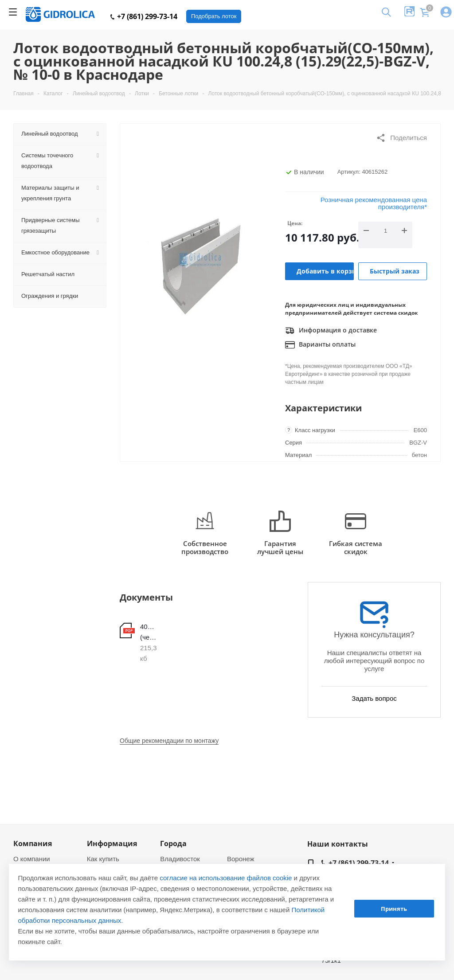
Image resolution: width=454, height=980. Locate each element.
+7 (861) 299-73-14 (144, 16)
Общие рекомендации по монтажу (169, 741)
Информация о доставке (331, 331)
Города (173, 843)
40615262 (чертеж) (149, 632)
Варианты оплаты (320, 345)
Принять (394, 909)
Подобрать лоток (214, 16)
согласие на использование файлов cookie (226, 878)
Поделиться (401, 138)
